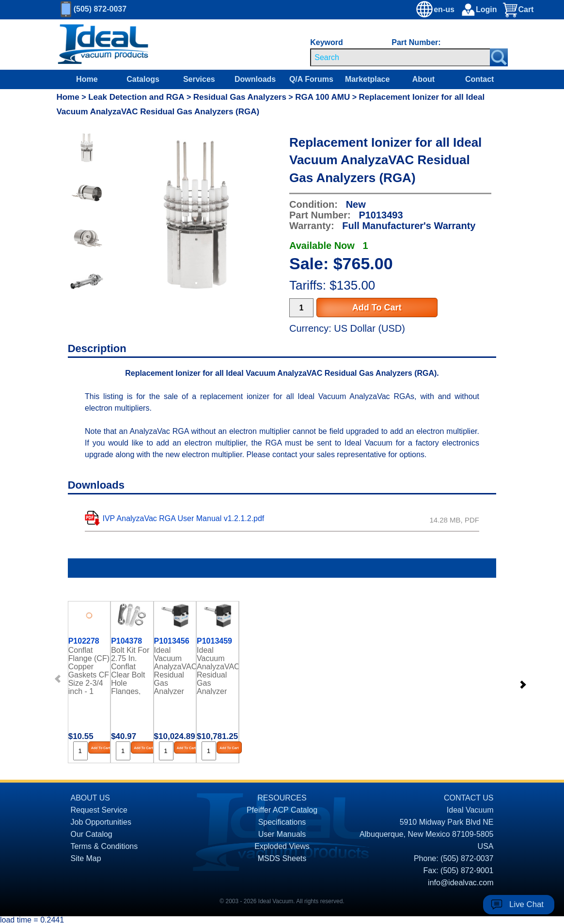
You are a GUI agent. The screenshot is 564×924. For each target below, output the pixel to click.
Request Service (99, 810)
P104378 (126, 641)
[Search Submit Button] (499, 57)
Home (87, 79)
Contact (480, 79)
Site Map (86, 858)
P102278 (84, 641)
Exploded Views (282, 846)
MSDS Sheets (282, 858)
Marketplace (368, 79)
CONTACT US (469, 798)
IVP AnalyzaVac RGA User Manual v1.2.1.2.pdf (184, 518)
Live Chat (526, 904)
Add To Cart (377, 308)
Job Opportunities (101, 822)
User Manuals (282, 834)
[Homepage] (103, 45)
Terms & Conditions (104, 846)
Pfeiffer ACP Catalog (282, 810)
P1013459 (214, 641)
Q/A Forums (311, 79)
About (423, 79)
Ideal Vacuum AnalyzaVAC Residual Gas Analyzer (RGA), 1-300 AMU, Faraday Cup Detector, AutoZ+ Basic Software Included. (218, 670)
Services (199, 79)
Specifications (282, 822)
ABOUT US (91, 798)
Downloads (255, 79)
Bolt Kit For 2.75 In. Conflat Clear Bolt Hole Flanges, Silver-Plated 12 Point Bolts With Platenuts (130, 670)
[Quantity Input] (301, 308)
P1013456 (172, 641)
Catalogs (143, 79)
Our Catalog (92, 834)
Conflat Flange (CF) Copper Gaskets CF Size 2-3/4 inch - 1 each (89, 670)
